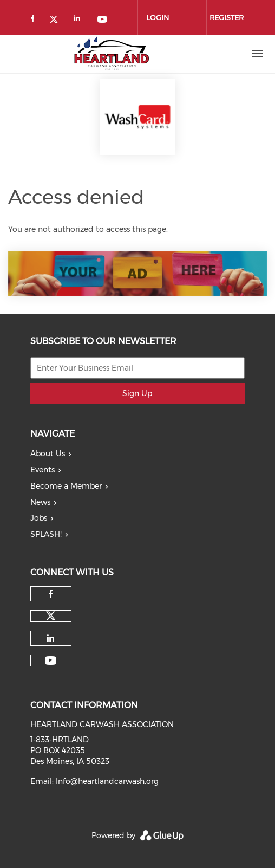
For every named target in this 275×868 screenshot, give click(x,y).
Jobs (39, 518)
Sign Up (137, 393)
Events (42, 470)
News (40, 502)
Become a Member (66, 486)
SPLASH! (46, 534)
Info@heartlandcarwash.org (107, 781)
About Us (48, 454)
